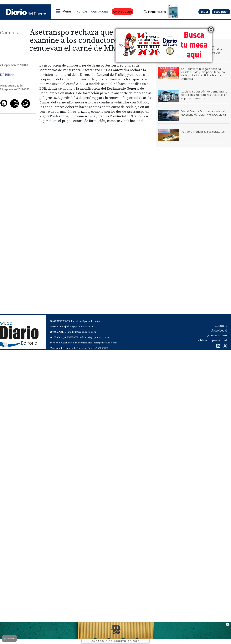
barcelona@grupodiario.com (87, 321)
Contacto (221, 326)
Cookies (9, 639)
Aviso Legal (219, 331)
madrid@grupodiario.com (82, 332)
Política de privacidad (212, 340)
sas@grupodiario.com (106, 343)
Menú (67, 11)
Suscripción (221, 12)
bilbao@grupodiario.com (80, 327)
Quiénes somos (217, 335)
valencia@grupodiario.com (94, 337)
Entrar (204, 12)
